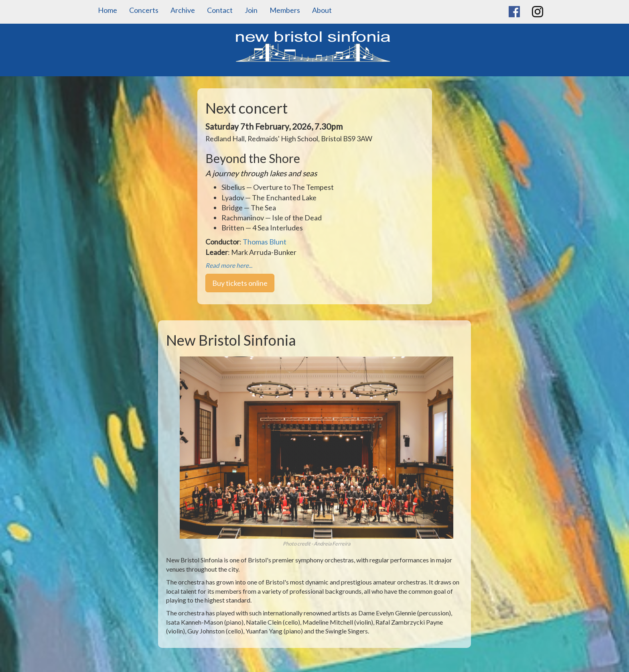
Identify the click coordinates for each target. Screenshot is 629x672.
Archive (183, 10)
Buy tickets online (240, 283)
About (322, 10)
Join (251, 10)
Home (108, 10)
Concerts (144, 10)
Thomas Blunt (265, 242)
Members (285, 10)
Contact (220, 10)
